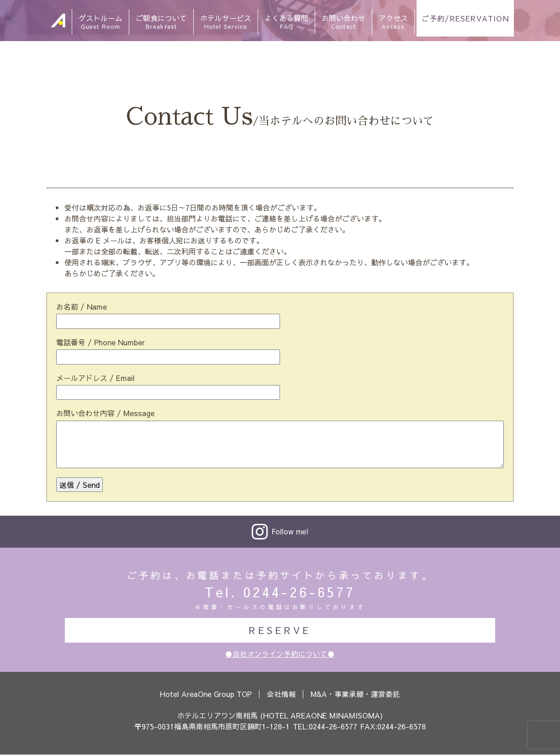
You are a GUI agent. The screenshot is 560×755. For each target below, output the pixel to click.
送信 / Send (79, 485)
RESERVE (280, 630)
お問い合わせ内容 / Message (105, 413)
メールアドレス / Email (95, 378)
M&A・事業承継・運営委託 (357, 694)
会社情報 (282, 694)
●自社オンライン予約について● (280, 654)
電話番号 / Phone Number (100, 342)
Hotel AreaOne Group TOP (206, 694)
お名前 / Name (82, 306)
